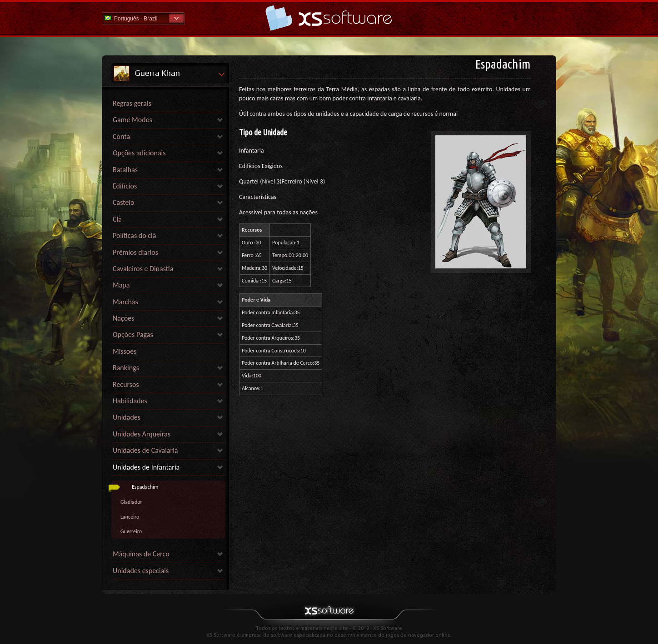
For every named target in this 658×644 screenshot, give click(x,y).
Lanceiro (130, 517)
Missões (125, 351)
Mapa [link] (121, 285)
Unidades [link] (127, 417)
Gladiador (131, 502)
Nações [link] (123, 318)
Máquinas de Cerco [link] (141, 554)
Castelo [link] (124, 202)
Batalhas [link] (125, 170)
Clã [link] (117, 219)
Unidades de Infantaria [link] (146, 467)
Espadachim (145, 487)
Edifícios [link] (125, 186)
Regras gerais (132, 103)
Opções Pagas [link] (133, 334)
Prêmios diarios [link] (135, 252)
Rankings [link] (126, 368)
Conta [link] (121, 136)
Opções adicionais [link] (139, 153)
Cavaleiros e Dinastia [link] (143, 269)
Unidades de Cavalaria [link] (145, 450)
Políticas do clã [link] (134, 235)
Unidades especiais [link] (141, 571)
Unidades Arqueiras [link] (142, 434)
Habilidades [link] (130, 401)
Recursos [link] (126, 384)
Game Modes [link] (132, 120)
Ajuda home (329, 18)
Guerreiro (131, 531)
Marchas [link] (125, 302)
